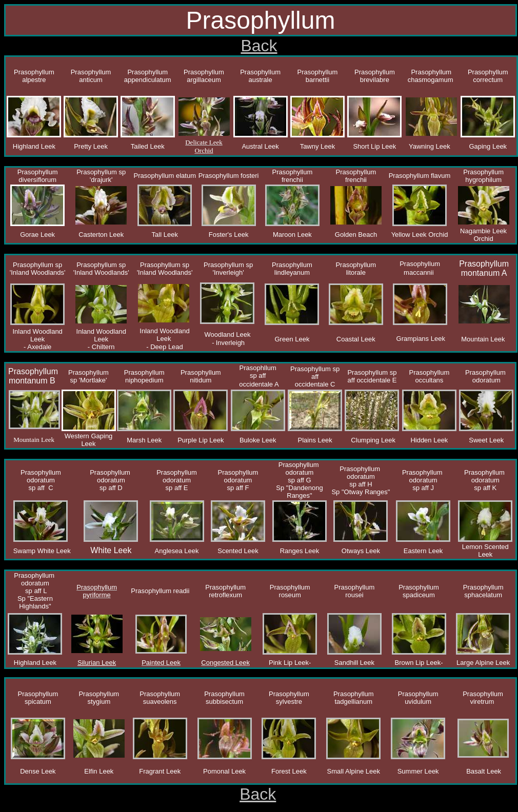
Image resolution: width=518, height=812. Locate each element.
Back (259, 46)
